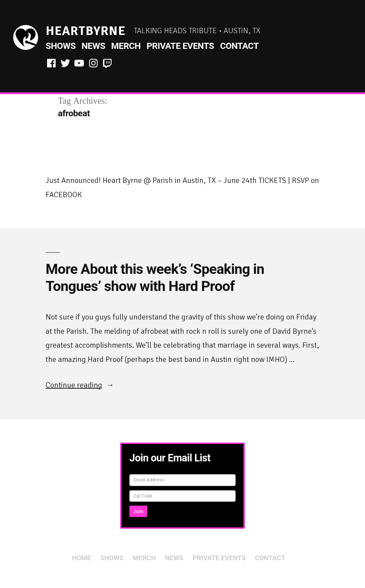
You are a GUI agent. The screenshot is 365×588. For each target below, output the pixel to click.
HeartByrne (86, 31)
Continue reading (80, 385)
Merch (126, 46)
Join (138, 511)
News (93, 46)
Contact (239, 46)
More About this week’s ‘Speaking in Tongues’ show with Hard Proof (155, 278)
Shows (61, 46)
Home (81, 558)
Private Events (180, 46)
